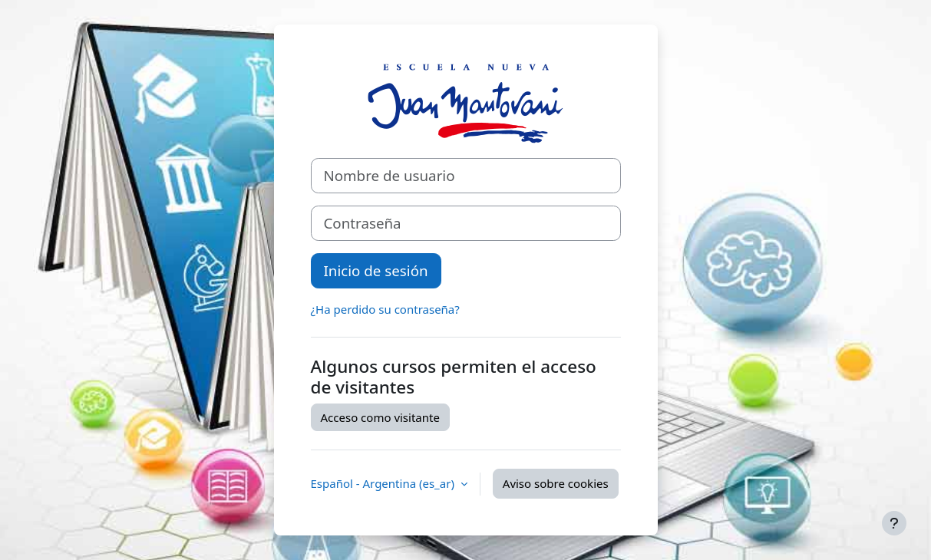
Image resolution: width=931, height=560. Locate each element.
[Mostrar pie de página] (894, 523)
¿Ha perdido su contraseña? (385, 309)
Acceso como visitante (380, 417)
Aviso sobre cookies (556, 483)
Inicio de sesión (376, 270)
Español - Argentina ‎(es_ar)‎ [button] (384, 483)
